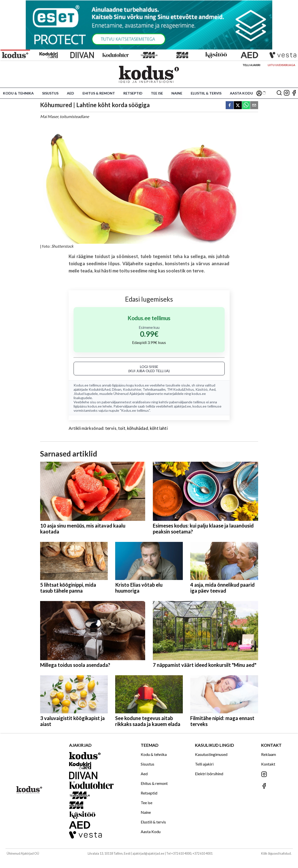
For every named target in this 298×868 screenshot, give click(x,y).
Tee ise (157, 93)
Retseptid (133, 93)
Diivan (117, 389)
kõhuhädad (138, 428)
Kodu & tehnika (18, 93)
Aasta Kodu (241, 93)
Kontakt (268, 764)
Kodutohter (132, 389)
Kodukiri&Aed (100, 389)
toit (122, 428)
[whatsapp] (246, 106)
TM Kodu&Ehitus (180, 389)
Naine (177, 93)
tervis (111, 428)
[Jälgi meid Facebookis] (294, 93)
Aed (70, 93)
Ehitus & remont (99, 93)
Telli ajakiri (251, 65)
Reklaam (269, 754)
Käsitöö (202, 389)
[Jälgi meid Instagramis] (287, 93)
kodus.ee (142, 385)
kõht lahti (159, 428)
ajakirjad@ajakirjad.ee (148, 853)
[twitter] (238, 106)
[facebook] (230, 106)
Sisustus (50, 93)
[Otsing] (279, 93)
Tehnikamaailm (154, 389)
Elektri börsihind (209, 774)
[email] (254, 106)
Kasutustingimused (211, 754)
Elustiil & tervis (206, 93)
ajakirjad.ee (182, 406)
